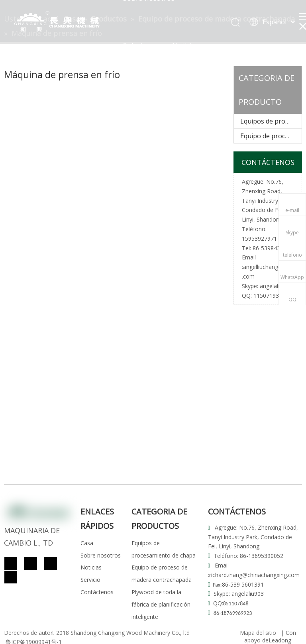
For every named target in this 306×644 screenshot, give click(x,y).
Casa (87, 543)
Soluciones (141, 45)
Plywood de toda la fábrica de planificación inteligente (161, 604)
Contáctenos (97, 592)
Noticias (185, 45)
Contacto (177, 92)
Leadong (280, 640)
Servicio (136, 92)
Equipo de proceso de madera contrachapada (271, 136)
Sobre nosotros (101, 555)
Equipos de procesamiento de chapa (271, 121)
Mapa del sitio (258, 633)
